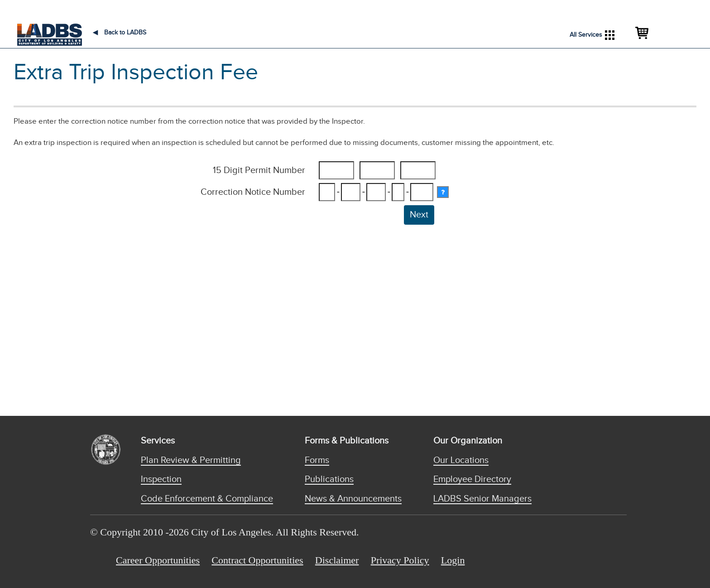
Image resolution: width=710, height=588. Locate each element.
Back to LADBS (120, 33)
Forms (317, 460)
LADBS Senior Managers (482, 499)
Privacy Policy (400, 560)
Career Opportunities (158, 560)
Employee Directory (472, 479)
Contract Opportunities (257, 560)
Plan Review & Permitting (191, 460)
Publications (329, 479)
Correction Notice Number (253, 192)
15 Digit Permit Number (259, 170)
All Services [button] (592, 35)
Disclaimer (337, 560)
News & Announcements (353, 499)
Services (158, 441)
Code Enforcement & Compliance (207, 499)
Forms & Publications (347, 441)
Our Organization (468, 441)
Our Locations (461, 460)
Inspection (161, 479)
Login (453, 560)
